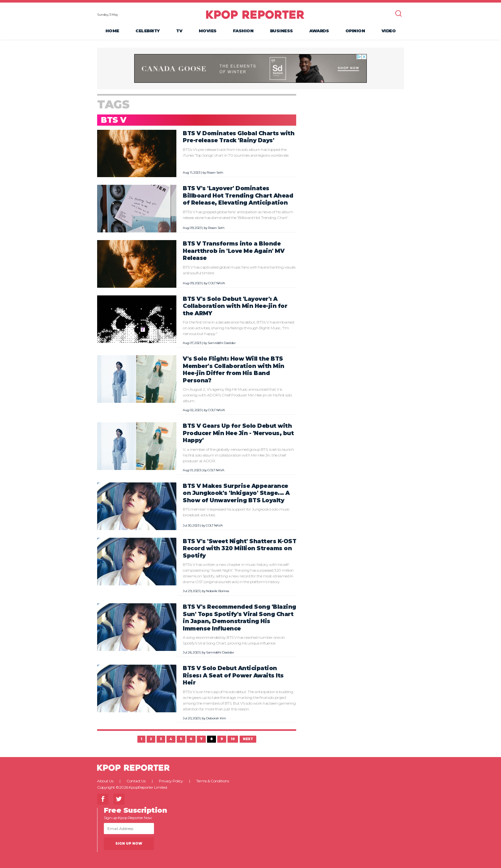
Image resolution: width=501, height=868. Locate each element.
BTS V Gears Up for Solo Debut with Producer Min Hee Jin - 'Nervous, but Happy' (238, 433)
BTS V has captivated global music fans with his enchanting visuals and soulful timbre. (239, 270)
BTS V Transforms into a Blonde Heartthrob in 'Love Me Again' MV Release (234, 251)
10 (233, 739)
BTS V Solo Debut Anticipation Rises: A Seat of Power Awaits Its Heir (233, 675)
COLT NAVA (216, 283)
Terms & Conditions (212, 781)
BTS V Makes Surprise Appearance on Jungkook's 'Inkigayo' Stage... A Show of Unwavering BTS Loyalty (236, 493)
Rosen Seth (215, 172)
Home (112, 31)
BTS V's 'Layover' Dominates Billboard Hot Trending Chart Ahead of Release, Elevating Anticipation (238, 195)
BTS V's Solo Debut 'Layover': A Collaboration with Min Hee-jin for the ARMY (235, 306)
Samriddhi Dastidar (222, 343)
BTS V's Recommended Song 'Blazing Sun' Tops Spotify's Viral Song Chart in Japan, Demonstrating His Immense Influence (239, 618)
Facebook (103, 799)
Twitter (119, 799)
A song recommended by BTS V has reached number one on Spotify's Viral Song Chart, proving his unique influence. (234, 640)
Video (389, 31)
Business (281, 31)
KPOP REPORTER (255, 14)
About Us (105, 781)
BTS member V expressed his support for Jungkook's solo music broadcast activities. (236, 512)
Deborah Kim (216, 718)
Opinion (355, 31)
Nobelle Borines (218, 591)
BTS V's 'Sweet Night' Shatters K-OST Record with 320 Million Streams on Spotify (239, 548)
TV (179, 31)
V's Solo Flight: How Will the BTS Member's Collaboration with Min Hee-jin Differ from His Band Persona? (234, 369)
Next (248, 739)
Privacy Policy (171, 781)
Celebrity (148, 31)
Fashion (243, 31)
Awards (319, 31)
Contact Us (136, 781)
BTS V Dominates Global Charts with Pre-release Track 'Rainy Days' (239, 137)
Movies (208, 31)
